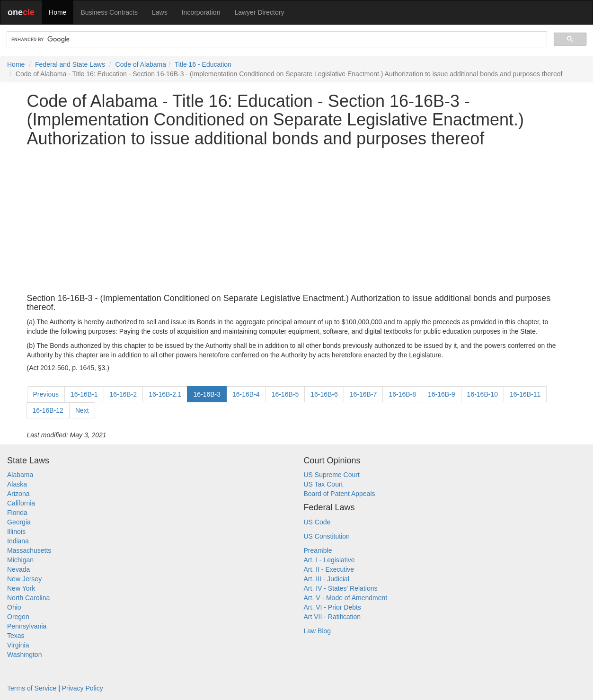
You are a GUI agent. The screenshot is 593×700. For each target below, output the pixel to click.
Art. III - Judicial (327, 579)
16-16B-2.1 (165, 394)
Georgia (19, 522)
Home (58, 12)
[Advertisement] (297, 221)
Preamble (318, 550)
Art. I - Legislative (329, 560)
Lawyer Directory (259, 12)
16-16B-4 (246, 394)
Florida (17, 513)
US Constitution (327, 536)
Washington (24, 655)
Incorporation (201, 12)
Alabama (20, 475)
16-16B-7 (363, 394)
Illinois (16, 532)
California (21, 503)
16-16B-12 (48, 410)
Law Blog (318, 631)
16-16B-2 (124, 394)
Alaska (17, 484)
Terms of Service (32, 688)
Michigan (20, 560)
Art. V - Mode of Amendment (346, 598)
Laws (160, 12)
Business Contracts (109, 12)
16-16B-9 (442, 394)
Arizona (18, 494)
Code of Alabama (141, 64)
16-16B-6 (324, 394)
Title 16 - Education (203, 64)
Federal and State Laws (70, 64)
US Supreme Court (332, 475)
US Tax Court (323, 484)
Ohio (14, 607)
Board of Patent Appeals (340, 494)
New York (21, 588)
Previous (46, 394)
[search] (276, 40)
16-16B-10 (482, 394)
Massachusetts (29, 550)
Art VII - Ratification (332, 617)
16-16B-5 (285, 394)
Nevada (18, 569)
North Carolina (28, 598)
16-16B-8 (402, 394)
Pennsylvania (27, 626)
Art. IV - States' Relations (341, 588)
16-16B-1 (84, 394)
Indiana (18, 541)
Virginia (18, 645)
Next (82, 410)
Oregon (18, 617)
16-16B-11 (525, 394)
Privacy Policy (83, 688)
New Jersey (24, 579)
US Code (317, 522)
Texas (16, 636)
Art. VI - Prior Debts (332, 607)
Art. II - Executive (329, 569)
